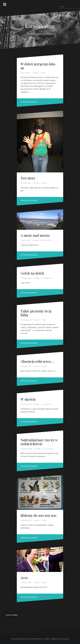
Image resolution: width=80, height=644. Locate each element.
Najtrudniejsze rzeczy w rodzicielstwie (39, 442)
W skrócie (28, 399)
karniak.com (40, 26)
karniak (35, 73)
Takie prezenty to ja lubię (36, 313)
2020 (24, 577)
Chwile (43, 73)
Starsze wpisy (12, 615)
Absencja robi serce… (37, 361)
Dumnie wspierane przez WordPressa (27, 639)
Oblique (54, 639)
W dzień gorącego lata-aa (39, 66)
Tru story (28, 178)
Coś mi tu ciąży (46, 240)
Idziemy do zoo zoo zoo (38, 515)
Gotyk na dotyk (32, 273)
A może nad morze (35, 235)
